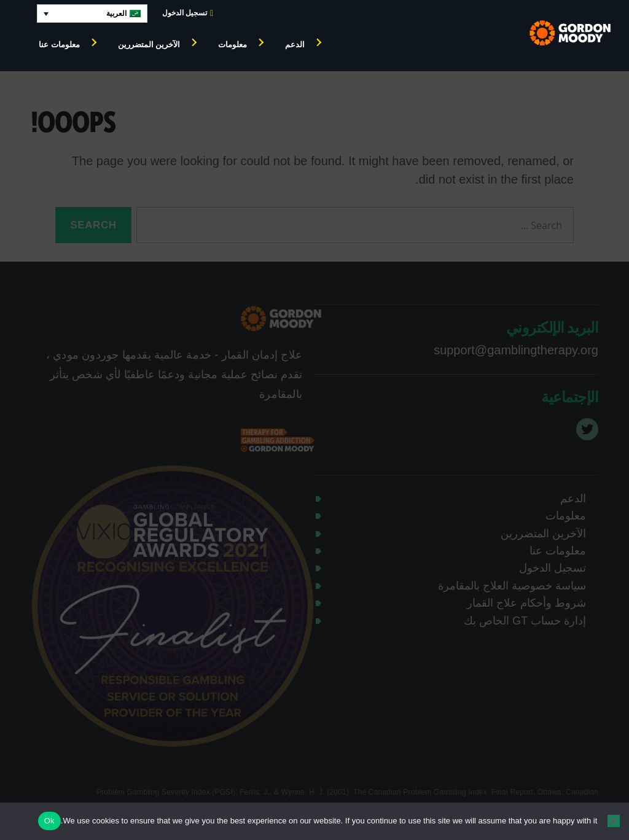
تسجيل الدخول (188, 13)
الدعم (295, 45)
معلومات (232, 45)
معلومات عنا (59, 45)
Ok (49, 821)
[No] (614, 821)
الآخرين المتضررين (149, 45)
